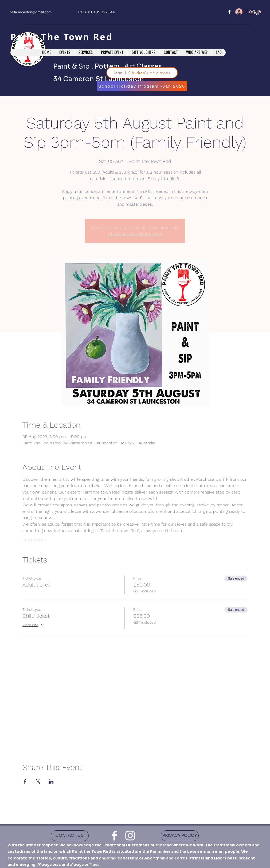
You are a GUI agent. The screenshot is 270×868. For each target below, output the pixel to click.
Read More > (35, 540)
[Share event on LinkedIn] (51, 781)
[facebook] (229, 12)
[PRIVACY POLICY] (180, 836)
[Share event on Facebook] (25, 781)
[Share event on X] (38, 781)
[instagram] (130, 836)
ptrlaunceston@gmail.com (31, 12)
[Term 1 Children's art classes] (142, 73)
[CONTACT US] (70, 836)
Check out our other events (135, 234)
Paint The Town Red (63, 37)
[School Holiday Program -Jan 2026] (142, 86)
